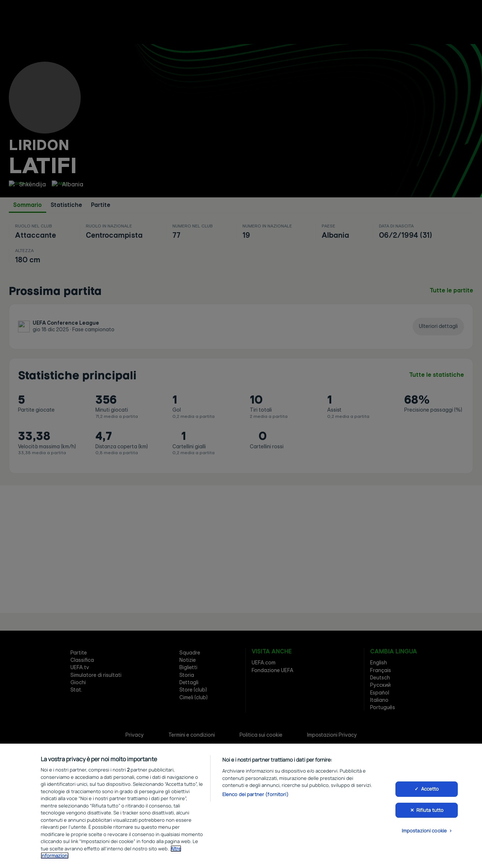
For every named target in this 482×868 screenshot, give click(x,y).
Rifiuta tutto (430, 812)
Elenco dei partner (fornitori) (255, 796)
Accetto (430, 791)
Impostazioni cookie (424, 832)
